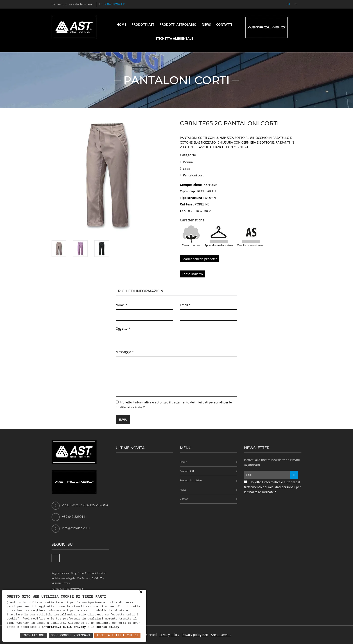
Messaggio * (125, 352)
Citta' (187, 169)
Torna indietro (192, 274)
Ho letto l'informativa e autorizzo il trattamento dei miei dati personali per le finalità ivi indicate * (273, 487)
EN (288, 4)
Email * (185, 305)
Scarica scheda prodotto (200, 259)
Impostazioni (33, 635)
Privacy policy (169, 635)
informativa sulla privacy (64, 627)
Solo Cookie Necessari (71, 635)
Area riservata (221, 635)
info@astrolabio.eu (76, 528)
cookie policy (108, 627)
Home (121, 24)
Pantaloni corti (194, 175)
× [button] (141, 592)
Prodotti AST (143, 24)
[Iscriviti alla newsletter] (294, 475)
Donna (188, 162)
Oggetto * (123, 328)
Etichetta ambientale (174, 38)
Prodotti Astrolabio (178, 24)
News (206, 24)
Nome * (121, 305)
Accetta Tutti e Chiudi (117, 635)
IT (296, 4)
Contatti (224, 24)
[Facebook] (56, 558)
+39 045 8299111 (113, 4)
